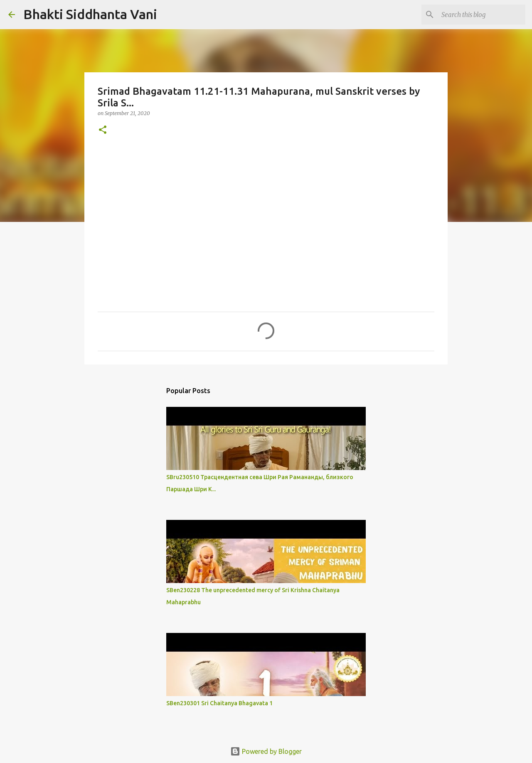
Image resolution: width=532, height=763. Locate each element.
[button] (103, 130)
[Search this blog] (482, 15)
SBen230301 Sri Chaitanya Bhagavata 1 (219, 703)
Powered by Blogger (266, 751)
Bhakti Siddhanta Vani (90, 14)
